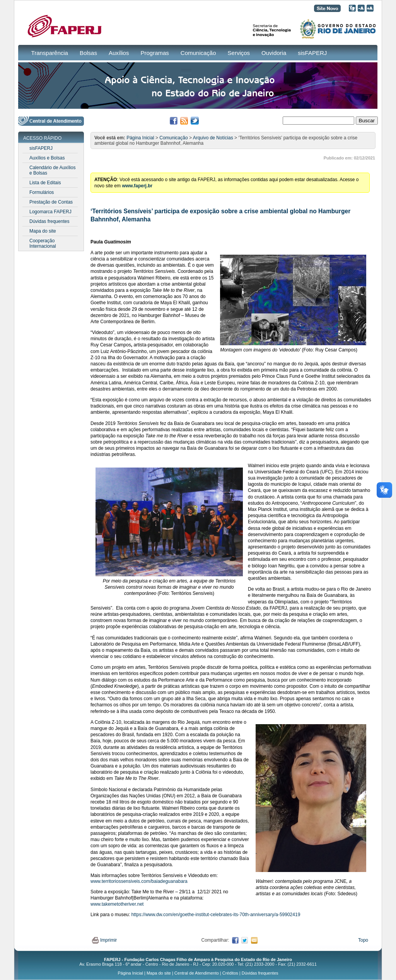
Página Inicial (140, 138)
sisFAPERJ (312, 53)
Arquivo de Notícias (213, 138)
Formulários (42, 192)
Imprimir (104, 940)
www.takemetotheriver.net (117, 904)
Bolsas (88, 53)
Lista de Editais (45, 183)
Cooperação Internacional (43, 243)
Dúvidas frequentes (49, 221)
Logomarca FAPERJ (50, 212)
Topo (363, 940)
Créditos (230, 973)
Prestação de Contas (51, 202)
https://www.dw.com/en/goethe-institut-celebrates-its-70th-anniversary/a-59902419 (216, 915)
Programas (154, 53)
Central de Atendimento (197, 973)
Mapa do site (43, 231)
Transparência (50, 53)
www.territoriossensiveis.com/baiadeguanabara (139, 881)
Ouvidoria (274, 53)
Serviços (239, 53)
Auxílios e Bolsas (47, 158)
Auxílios (119, 53)
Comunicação (198, 53)
